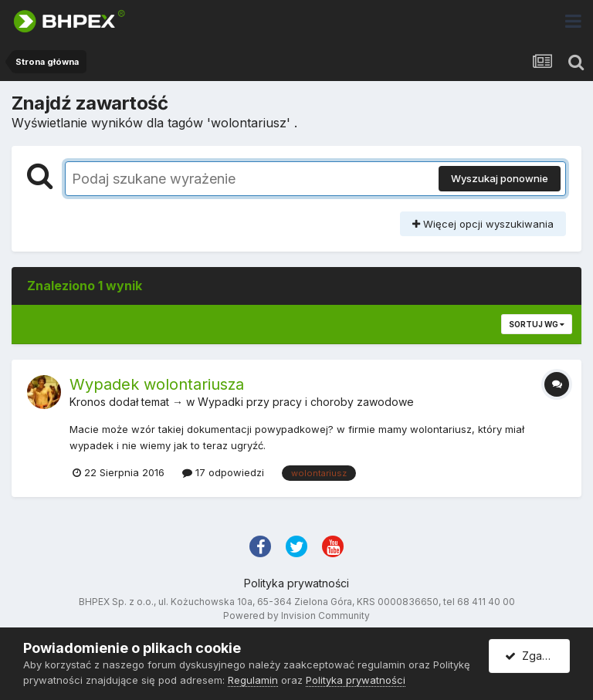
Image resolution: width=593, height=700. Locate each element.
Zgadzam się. (537, 656)
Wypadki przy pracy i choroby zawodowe (306, 402)
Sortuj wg (537, 324)
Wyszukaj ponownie (500, 178)
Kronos (88, 402)
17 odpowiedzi (223, 472)
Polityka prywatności (296, 583)
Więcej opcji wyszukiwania (483, 224)
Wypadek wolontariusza (157, 384)
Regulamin (253, 680)
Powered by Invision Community (296, 615)
